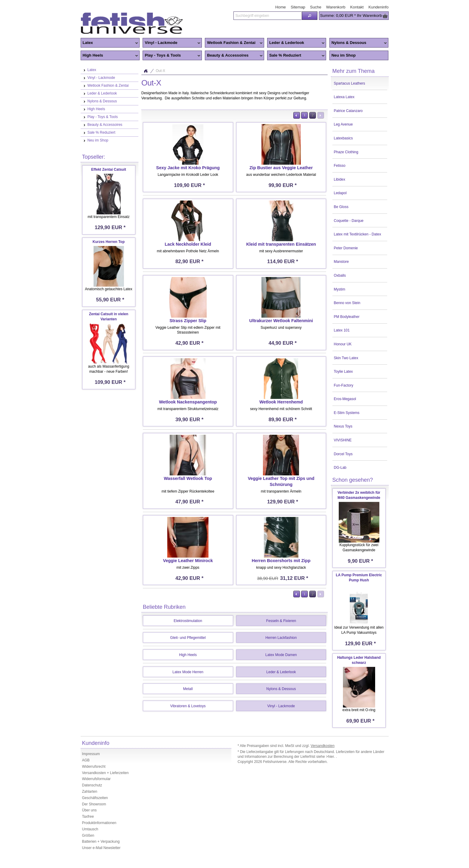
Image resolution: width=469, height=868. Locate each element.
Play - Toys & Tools (171, 56)
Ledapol (340, 193)
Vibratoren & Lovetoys (188, 706)
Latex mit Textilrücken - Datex (358, 234)
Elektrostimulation (188, 621)
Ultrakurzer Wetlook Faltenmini (281, 321)
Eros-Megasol (345, 399)
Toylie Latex (343, 372)
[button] (310, 16)
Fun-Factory (344, 385)
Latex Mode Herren (188, 672)
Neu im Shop (344, 55)
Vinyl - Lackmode (171, 43)
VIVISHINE (343, 440)
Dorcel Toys (343, 454)
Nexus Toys (343, 426)
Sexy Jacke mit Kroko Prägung (188, 168)
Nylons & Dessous (358, 43)
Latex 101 (342, 330)
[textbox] (267, 16)
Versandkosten (323, 746)
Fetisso (340, 166)
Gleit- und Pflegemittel (188, 638)
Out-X (160, 71)
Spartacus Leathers (350, 83)
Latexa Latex (344, 97)
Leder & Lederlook (296, 43)
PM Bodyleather (347, 317)
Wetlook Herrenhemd (281, 402)
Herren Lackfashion (281, 638)
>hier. (331, 757)
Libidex (340, 179)
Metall (188, 689)
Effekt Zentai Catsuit (109, 170)
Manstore (341, 262)
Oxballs (340, 275)
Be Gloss (341, 207)
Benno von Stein (347, 303)
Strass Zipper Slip (188, 321)
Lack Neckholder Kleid (188, 244)
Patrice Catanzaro (348, 111)
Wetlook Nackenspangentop (188, 402)
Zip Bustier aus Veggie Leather (281, 168)
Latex (110, 43)
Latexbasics (343, 138)
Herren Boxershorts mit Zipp (281, 561)
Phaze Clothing (346, 152)
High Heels (110, 56)
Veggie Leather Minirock (188, 561)
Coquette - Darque (349, 221)
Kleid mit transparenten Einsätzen (281, 244)
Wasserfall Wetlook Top (188, 478)
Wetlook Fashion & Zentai (234, 43)
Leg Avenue (343, 124)
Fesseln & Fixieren (281, 621)
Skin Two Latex (346, 358)
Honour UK (343, 344)
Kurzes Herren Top (109, 242)
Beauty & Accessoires (234, 56)
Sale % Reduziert (296, 56)
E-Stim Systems (347, 413)
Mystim (340, 289)
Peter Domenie (346, 248)
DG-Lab (340, 468)
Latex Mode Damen (281, 655)
